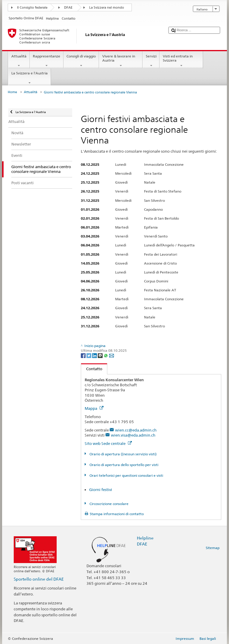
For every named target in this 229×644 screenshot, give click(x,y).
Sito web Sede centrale (108, 443)
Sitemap (213, 548)
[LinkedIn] (95, 355)
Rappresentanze (47, 61)
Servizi (151, 61)
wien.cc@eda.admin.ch (136, 430)
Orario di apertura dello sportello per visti (123, 465)
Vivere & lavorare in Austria (121, 61)
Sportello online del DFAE (39, 579)
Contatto (92, 369)
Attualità (19, 61)
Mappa (94, 408)
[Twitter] (89, 355)
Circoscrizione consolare (109, 504)
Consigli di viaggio (81, 61)
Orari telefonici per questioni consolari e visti (126, 475)
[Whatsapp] (106, 355)
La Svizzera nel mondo (107, 8)
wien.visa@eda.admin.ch (133, 435)
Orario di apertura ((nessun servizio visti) (123, 454)
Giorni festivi (101, 490)
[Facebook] (84, 355)
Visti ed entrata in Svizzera (181, 61)
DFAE (68, 8)
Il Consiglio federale (32, 8)
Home (12, 92)
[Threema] (101, 355)
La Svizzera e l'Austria (29, 78)
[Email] (112, 355)
